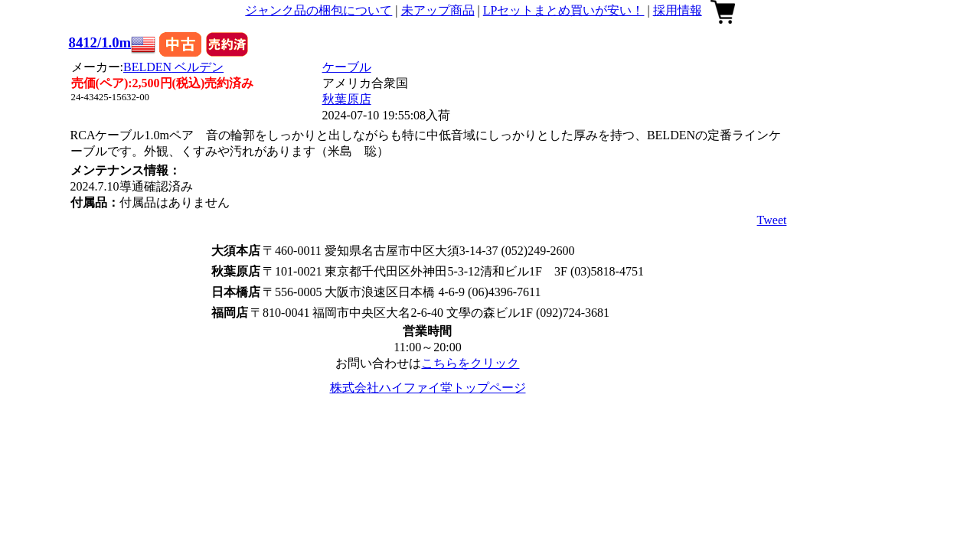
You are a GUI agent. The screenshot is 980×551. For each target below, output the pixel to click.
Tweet (772, 220)
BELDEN (173, 67)
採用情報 (678, 10)
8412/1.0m (100, 42)
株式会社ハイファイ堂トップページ (428, 388)
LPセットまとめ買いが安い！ (564, 10)
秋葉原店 (347, 99)
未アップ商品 (438, 10)
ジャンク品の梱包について (318, 10)
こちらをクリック (470, 363)
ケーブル (347, 67)
